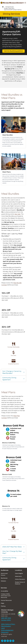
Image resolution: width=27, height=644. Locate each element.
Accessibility (4, 591)
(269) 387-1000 (6, 618)
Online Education (20, 579)
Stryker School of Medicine (20, 583)
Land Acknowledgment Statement (7, 630)
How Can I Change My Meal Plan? (12, 552)
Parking (3, 606)
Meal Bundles (8, 135)
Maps (3, 603)
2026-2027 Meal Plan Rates (12, 547)
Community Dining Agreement (9, 379)
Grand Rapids (19, 573)
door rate (17, 214)
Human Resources (6, 600)
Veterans (3, 581)
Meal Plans (7, 172)
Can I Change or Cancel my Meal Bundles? (12, 372)
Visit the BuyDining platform (14, 51)
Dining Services (10, 7)
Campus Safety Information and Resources (6, 596)
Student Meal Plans (9, 8)
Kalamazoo (18, 576)
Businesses (4, 578)
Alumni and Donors (4, 574)
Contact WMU (6, 620)
